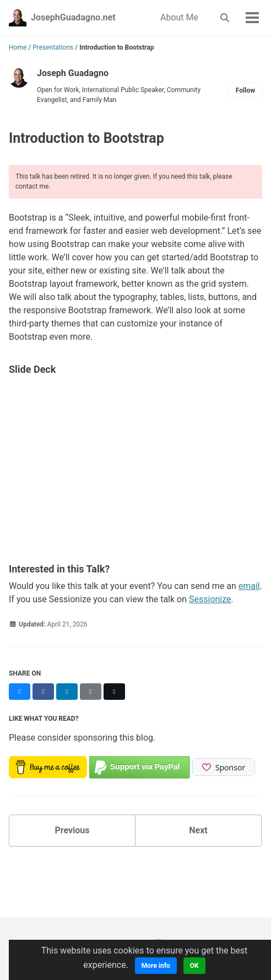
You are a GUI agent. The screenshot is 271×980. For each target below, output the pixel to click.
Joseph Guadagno (73, 73)
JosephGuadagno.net (73, 17)
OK (194, 966)
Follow (245, 90)
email (249, 586)
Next (198, 830)
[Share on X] (114, 692)
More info (156, 966)
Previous (72, 830)
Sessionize (210, 599)
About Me (179, 17)
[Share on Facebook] (43, 692)
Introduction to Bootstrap (86, 138)
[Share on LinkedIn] (67, 692)
